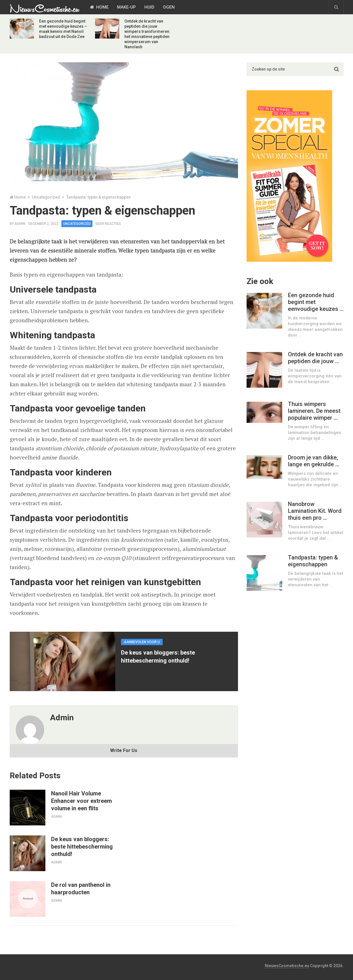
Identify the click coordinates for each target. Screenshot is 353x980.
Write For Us (124, 750)
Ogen (169, 7)
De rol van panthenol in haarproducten (81, 889)
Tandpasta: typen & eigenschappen (313, 561)
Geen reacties (108, 224)
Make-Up (126, 7)
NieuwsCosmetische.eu (287, 966)
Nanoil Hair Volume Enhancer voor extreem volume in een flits (81, 801)
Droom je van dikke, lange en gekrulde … (314, 461)
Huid (149, 7)
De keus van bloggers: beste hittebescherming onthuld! (82, 847)
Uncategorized (46, 197)
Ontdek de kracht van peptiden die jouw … (315, 358)
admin (20, 224)
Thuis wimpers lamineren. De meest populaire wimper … (314, 411)
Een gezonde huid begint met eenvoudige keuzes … (316, 302)
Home (99, 7)
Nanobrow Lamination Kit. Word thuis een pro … (315, 511)
